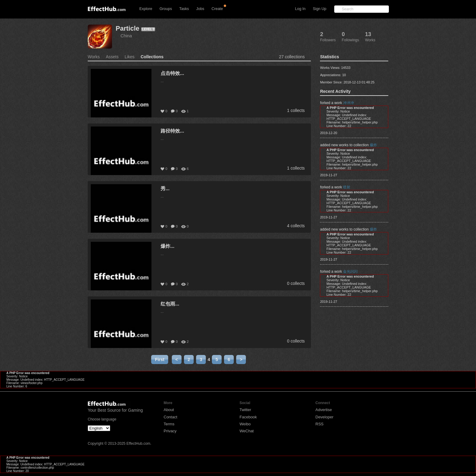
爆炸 (373, 145)
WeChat (247, 431)
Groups (166, 9)
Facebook (248, 417)
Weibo (245, 424)
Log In (300, 9)
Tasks (184, 9)
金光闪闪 (350, 272)
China (126, 36)
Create (217, 9)
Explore (146, 9)
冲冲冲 (348, 103)
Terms (169, 424)
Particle (127, 28)
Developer (324, 417)
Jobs (200, 9)
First (160, 360)
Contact (170, 417)
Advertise (324, 410)
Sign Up (320, 9)
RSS (320, 424)
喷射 (347, 187)
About (169, 410)
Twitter (245, 410)
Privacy (170, 431)
